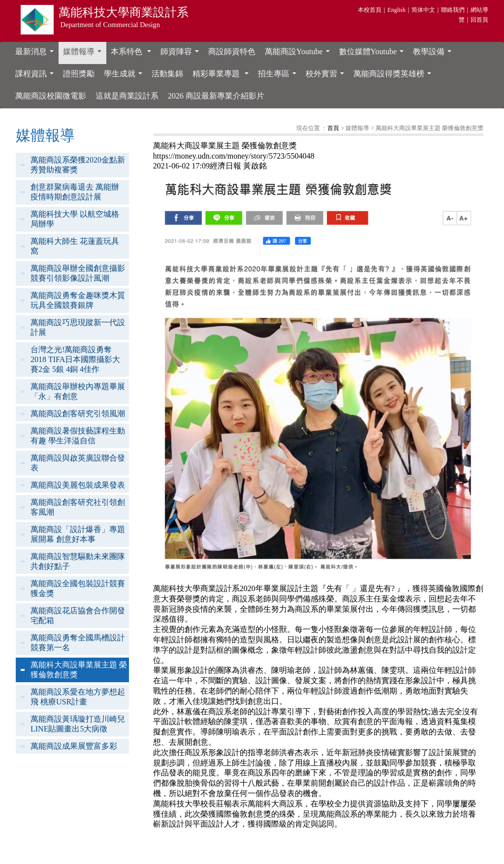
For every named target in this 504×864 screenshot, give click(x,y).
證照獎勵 (79, 74)
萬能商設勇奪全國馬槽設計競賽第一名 (78, 643)
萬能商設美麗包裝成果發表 (78, 485)
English (396, 10)
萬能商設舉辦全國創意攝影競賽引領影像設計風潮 (78, 273)
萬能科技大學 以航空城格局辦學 (75, 219)
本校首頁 (370, 10)
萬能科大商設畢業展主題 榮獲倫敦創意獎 (79, 670)
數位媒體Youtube (374, 54)
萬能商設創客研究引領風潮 (78, 414)
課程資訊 (36, 76)
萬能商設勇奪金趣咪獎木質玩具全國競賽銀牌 (78, 300)
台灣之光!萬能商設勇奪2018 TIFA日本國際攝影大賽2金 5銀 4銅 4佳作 (75, 359)
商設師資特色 (232, 51)
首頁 (333, 128)
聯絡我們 (453, 10)
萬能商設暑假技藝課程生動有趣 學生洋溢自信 (78, 436)
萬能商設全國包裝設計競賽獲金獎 (78, 588)
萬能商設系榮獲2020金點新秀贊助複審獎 (78, 165)
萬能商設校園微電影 (51, 96)
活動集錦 (167, 74)
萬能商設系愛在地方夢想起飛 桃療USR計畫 (78, 697)
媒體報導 (84, 54)
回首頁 (479, 20)
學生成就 (125, 76)
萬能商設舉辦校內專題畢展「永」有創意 (78, 391)
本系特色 (133, 54)
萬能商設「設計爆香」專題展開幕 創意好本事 (78, 534)
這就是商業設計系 (127, 96)
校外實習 (327, 76)
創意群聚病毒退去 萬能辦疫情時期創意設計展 (75, 192)
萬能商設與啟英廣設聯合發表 (78, 463)
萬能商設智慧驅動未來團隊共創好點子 (78, 561)
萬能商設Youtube (299, 54)
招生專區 (279, 76)
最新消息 (36, 54)
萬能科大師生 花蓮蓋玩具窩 (75, 246)
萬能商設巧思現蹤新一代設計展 (78, 327)
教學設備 (434, 54)
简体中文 (423, 10)
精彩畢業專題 (222, 76)
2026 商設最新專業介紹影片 (216, 96)
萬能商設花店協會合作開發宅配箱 (78, 615)
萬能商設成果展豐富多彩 (74, 746)
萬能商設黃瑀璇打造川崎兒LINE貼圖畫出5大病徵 (78, 724)
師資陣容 (182, 54)
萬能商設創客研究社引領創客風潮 (78, 507)
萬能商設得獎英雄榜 (394, 76)
